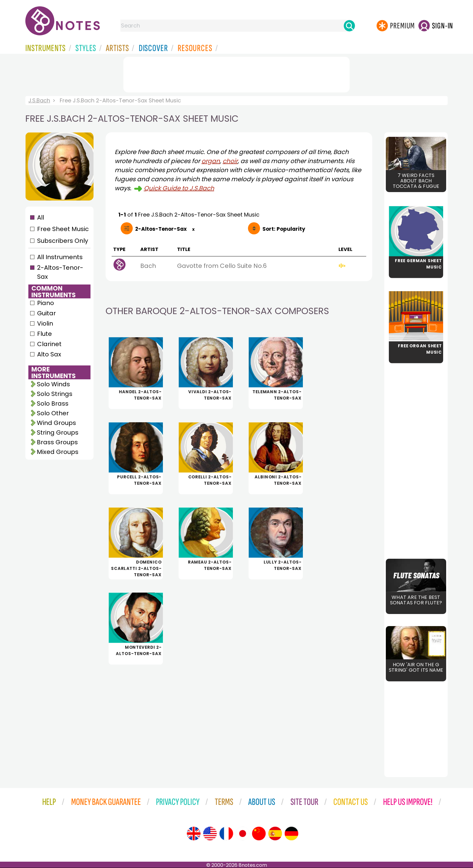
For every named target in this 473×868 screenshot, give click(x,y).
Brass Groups (57, 442)
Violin (45, 323)
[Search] (349, 26)
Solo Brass (53, 403)
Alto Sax (49, 354)
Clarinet (49, 344)
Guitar (46, 313)
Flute (44, 334)
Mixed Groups (58, 452)
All (41, 217)
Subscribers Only (63, 241)
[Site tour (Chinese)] (259, 834)
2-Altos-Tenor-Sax (60, 272)
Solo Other (53, 413)
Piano (46, 303)
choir (230, 161)
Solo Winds (53, 384)
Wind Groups (56, 423)
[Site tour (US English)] (210, 834)
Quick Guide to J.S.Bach (179, 188)
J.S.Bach (39, 100)
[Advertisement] (237, 73)
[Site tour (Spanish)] (275, 834)
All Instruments (60, 257)
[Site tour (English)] (194, 834)
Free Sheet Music (63, 229)
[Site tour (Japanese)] (243, 834)
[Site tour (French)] (226, 834)
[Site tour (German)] (291, 834)
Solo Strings (55, 394)
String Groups (58, 432)
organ (211, 161)
